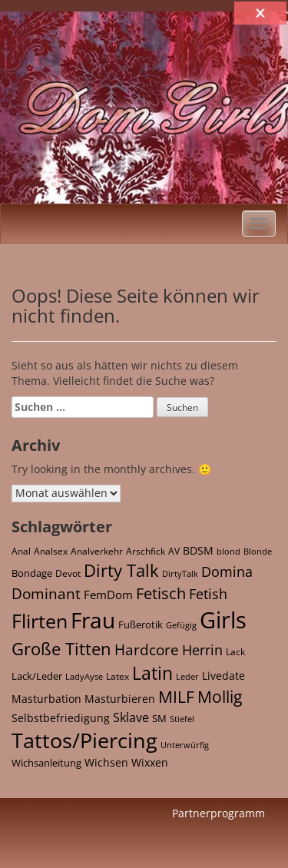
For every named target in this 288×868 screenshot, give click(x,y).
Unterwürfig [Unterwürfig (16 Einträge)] (185, 745)
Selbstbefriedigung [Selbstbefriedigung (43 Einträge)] (61, 718)
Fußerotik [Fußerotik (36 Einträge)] (141, 624)
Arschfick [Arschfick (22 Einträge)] (146, 551)
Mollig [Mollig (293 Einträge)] (220, 697)
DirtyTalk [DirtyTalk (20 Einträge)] (180, 573)
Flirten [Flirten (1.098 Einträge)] (40, 621)
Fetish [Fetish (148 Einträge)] (208, 594)
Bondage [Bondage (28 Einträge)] (32, 573)
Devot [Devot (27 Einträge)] (68, 573)
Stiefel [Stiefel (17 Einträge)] (182, 719)
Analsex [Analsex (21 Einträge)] (51, 551)
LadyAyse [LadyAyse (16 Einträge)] (84, 677)
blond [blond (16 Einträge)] (228, 552)
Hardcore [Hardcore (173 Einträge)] (147, 649)
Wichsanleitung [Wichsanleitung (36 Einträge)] (46, 763)
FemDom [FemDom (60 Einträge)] (108, 595)
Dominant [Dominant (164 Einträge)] (46, 593)
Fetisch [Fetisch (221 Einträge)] (161, 593)
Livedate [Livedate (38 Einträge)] (223, 676)
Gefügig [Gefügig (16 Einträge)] (181, 625)
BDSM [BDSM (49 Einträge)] (198, 550)
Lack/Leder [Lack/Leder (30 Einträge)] (37, 676)
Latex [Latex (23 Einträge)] (118, 676)
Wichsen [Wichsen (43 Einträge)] (106, 762)
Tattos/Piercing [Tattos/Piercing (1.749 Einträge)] (84, 740)
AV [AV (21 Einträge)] (174, 551)
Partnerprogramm (218, 813)
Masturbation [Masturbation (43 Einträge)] (46, 699)
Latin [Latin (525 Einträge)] (152, 673)
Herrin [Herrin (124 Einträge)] (202, 650)
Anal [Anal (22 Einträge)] (21, 551)
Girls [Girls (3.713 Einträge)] (223, 620)
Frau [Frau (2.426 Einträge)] (93, 620)
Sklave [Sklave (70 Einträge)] (131, 717)
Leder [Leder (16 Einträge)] (187, 677)
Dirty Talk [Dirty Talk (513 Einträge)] (121, 570)
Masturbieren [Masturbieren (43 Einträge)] (120, 699)
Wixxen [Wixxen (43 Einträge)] (150, 762)
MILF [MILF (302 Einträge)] (176, 697)
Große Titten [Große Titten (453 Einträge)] (61, 648)
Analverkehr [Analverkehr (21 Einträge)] (97, 551)
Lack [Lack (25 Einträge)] (235, 652)
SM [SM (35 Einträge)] (159, 718)
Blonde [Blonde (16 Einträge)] (258, 552)
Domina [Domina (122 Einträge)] (227, 571)
